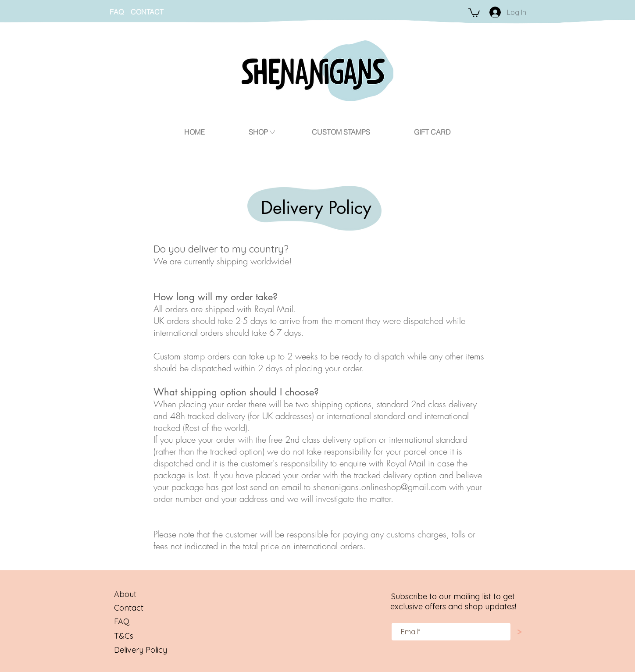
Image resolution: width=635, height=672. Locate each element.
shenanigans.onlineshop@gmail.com (380, 487)
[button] (474, 12)
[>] (519, 632)
